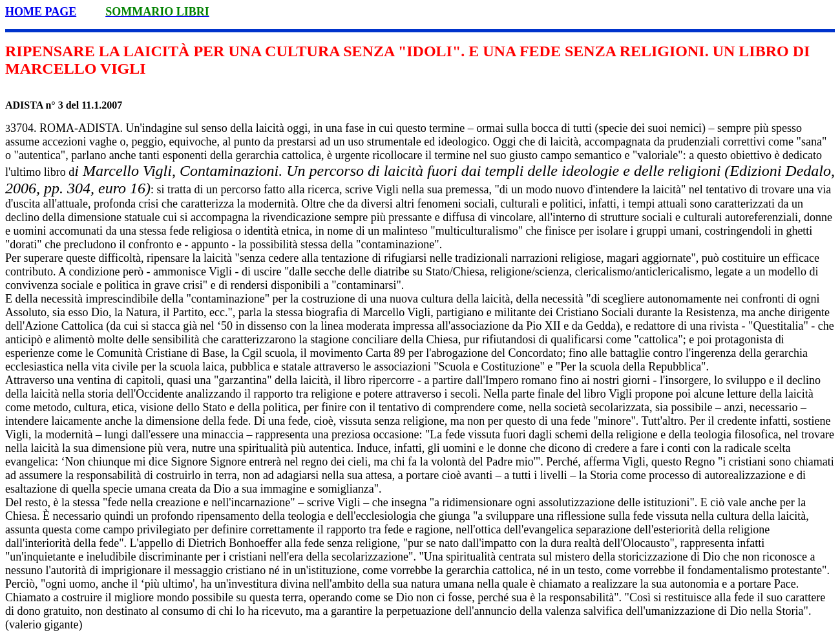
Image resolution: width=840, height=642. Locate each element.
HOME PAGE (41, 12)
